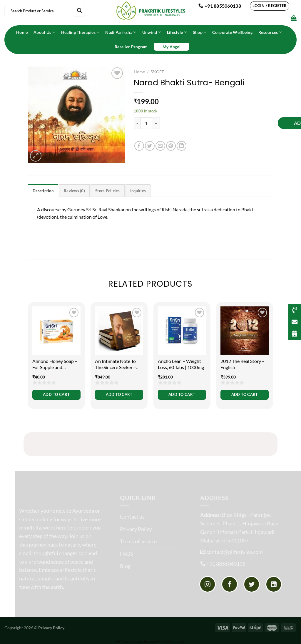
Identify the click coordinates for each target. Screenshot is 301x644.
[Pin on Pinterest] (171, 146)
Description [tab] (43, 191)
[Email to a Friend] (160, 146)
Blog (125, 566)
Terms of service (138, 541)
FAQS (127, 554)
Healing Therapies (80, 32)
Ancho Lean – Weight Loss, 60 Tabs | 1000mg (181, 364)
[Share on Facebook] (139, 146)
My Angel (172, 47)
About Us (44, 32)
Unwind (152, 32)
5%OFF (157, 72)
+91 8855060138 (226, 564)
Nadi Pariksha (121, 32)
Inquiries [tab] (138, 191)
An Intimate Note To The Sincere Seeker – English (116, 364)
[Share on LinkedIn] (182, 146)
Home (22, 32)
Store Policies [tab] (108, 191)
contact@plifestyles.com (235, 552)
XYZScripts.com (174, 641)
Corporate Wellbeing (232, 32)
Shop (200, 32)
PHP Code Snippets (130, 641)
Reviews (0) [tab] (74, 191)
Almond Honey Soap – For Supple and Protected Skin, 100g (55, 364)
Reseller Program (131, 47)
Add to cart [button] (56, 394)
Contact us (132, 517)
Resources (270, 32)
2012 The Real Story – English (243, 364)
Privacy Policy (136, 529)
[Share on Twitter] (150, 146)
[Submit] (79, 11)
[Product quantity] (146, 123)
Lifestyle (177, 32)
